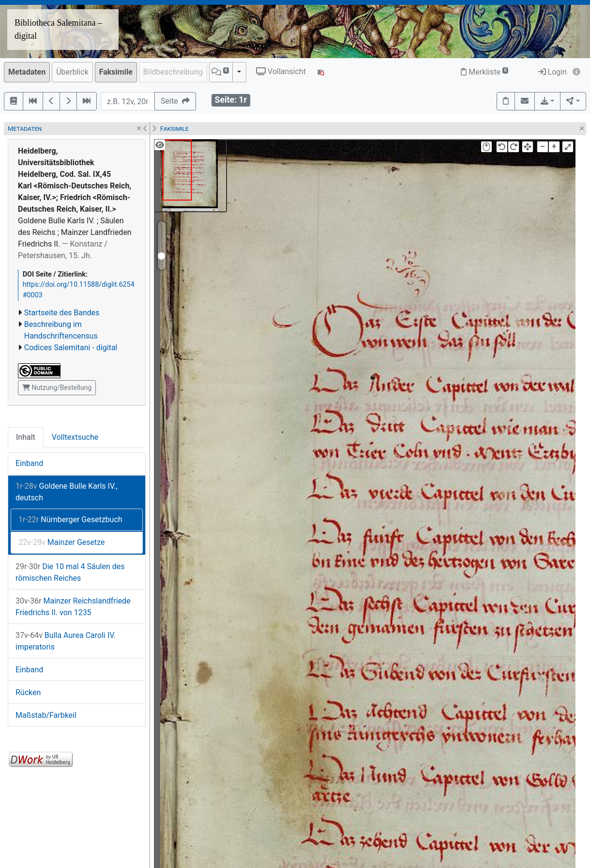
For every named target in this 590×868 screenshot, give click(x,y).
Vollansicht (281, 71)
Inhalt (26, 437)
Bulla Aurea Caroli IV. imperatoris (66, 641)
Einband (29, 463)
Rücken (28, 692)
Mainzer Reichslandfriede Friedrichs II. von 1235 (73, 607)
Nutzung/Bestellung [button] (57, 387)
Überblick (72, 72)
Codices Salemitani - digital (71, 348)
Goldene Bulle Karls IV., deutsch (67, 492)
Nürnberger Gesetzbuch (70, 519)
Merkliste (484, 72)
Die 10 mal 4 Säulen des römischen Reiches (70, 572)
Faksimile (116, 72)
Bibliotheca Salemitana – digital (58, 29)
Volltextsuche (75, 437)
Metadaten (27, 72)
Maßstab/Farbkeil (46, 715)
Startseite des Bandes (62, 313)
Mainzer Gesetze (62, 542)
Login (552, 72)
